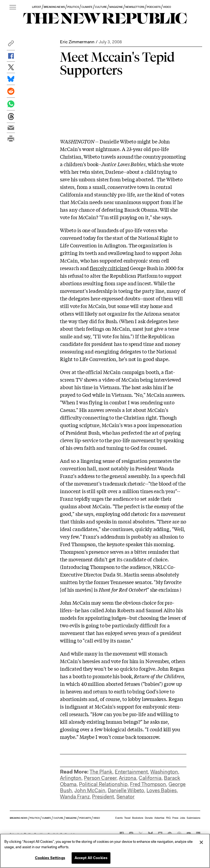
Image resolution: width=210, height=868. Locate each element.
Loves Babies (162, 790)
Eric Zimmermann (77, 42)
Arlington (71, 778)
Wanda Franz (75, 797)
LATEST (37, 7)
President (103, 797)
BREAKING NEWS (54, 7)
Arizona (128, 778)
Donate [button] (149, 818)
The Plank (101, 772)
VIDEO (167, 7)
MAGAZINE (116, 7)
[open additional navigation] (13, 7)
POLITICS (73, 7)
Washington (164, 772)
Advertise (159, 818)
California (150, 778)
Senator (125, 797)
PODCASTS (154, 7)
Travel (127, 818)
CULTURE (101, 7)
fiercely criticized (109, 268)
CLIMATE (87, 7)
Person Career (100, 778)
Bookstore (138, 818)
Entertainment (131, 772)
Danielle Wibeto (126, 790)
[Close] (201, 842)
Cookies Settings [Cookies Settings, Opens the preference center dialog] (50, 858)
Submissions (193, 818)
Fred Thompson (148, 784)
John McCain (90, 790)
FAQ (168, 818)
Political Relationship (103, 784)
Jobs (182, 818)
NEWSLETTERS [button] (135, 7)
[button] (11, 45)
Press (175, 818)
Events (119, 818)
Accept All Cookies (91, 858)
